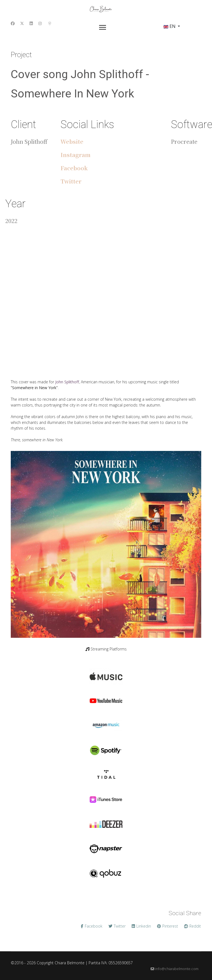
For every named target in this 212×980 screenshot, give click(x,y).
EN (169, 26)
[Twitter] (22, 23)
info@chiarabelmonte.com (177, 969)
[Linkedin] (31, 23)
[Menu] (103, 27)
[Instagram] (40, 23)
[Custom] (50, 23)
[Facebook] (13, 23)
